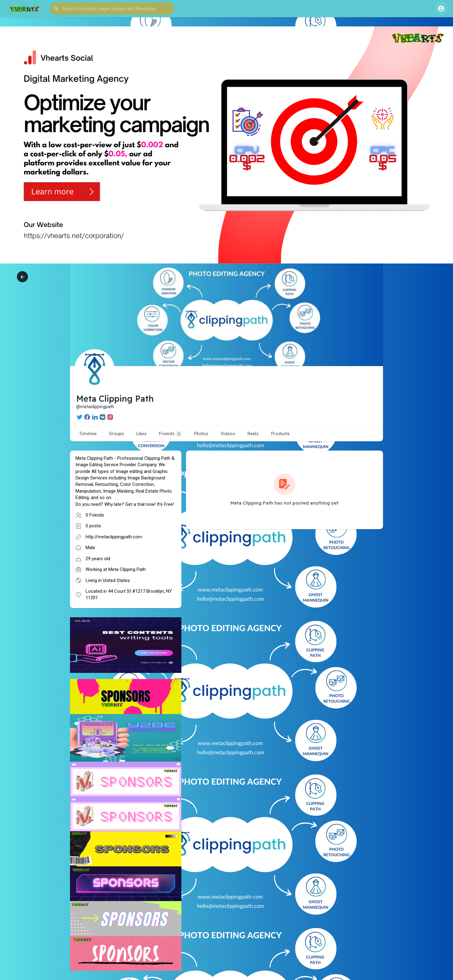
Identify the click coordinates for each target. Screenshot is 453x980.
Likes (141, 434)
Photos (201, 434)
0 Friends (95, 515)
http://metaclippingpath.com (114, 537)
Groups (116, 434)
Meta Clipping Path (127, 569)
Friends (170, 434)
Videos (228, 434)
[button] (112, 9)
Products (280, 434)
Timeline (88, 434)
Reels (253, 434)
